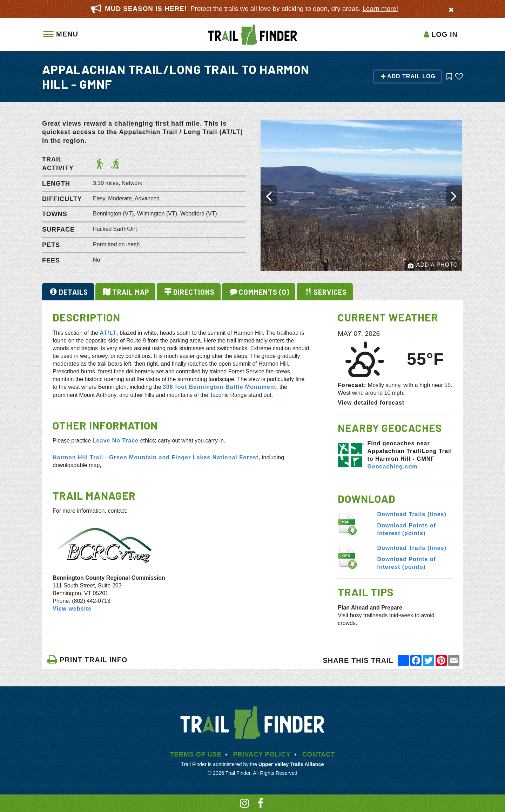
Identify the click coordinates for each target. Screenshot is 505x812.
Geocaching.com (392, 467)
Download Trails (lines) (412, 514)
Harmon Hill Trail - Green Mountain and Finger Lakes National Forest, (157, 457)
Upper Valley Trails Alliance (291, 764)
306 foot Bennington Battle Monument (220, 387)
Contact (319, 754)
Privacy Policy (262, 754)
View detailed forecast (371, 403)
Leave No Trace (116, 441)
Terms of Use (196, 754)
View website (72, 609)
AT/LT (108, 333)
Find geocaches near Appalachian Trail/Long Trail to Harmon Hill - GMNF (409, 451)
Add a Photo (433, 265)
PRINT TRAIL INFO (87, 660)
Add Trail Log (408, 76)
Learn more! (381, 9)
